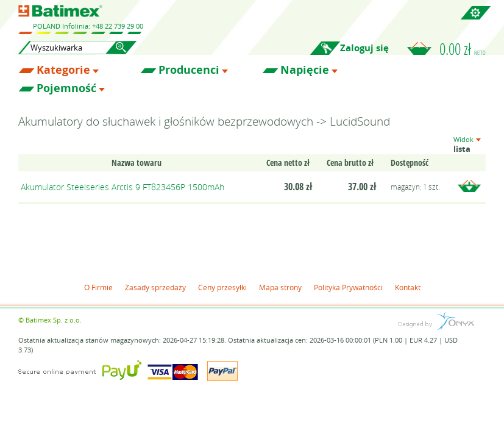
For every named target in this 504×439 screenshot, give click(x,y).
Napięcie (305, 70)
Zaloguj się (364, 48)
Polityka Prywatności (348, 287)
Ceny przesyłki (222, 287)
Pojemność (66, 88)
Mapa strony (280, 287)
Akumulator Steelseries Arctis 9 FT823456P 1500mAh (122, 187)
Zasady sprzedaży (155, 287)
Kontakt (408, 287)
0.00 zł (463, 49)
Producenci (189, 70)
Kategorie (63, 70)
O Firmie (98, 287)
